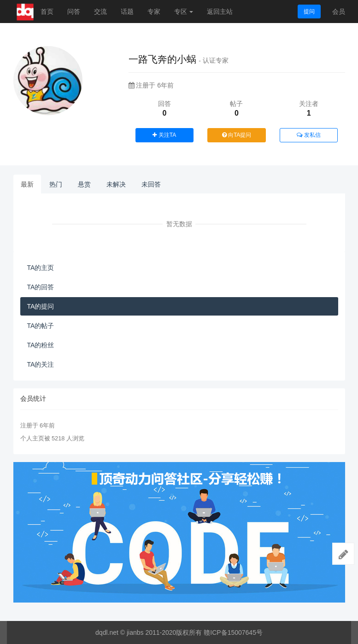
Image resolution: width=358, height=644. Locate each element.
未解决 (116, 184)
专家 (154, 12)
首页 (47, 12)
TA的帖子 (41, 326)
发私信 (308, 135)
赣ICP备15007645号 (233, 632)
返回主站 (220, 12)
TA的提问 (41, 306)
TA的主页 (41, 268)
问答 (74, 12)
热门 (56, 184)
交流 (100, 12)
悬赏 (84, 184)
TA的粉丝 (41, 345)
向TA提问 (237, 135)
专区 (184, 12)
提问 (309, 12)
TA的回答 (41, 287)
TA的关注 (41, 364)
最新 (27, 184)
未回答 (151, 184)
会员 (339, 12)
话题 (127, 12)
